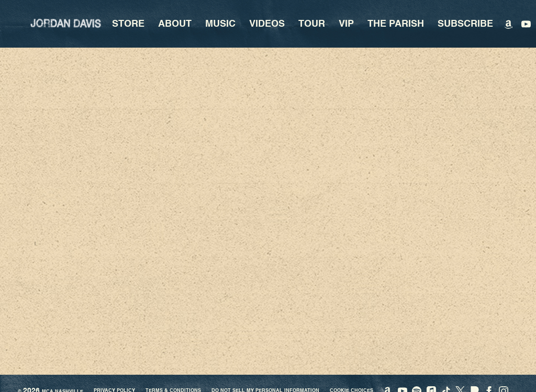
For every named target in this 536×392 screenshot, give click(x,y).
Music (220, 24)
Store (128, 24)
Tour (312, 24)
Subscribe (465, 24)
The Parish (396, 24)
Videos (267, 24)
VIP (346, 24)
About (175, 24)
